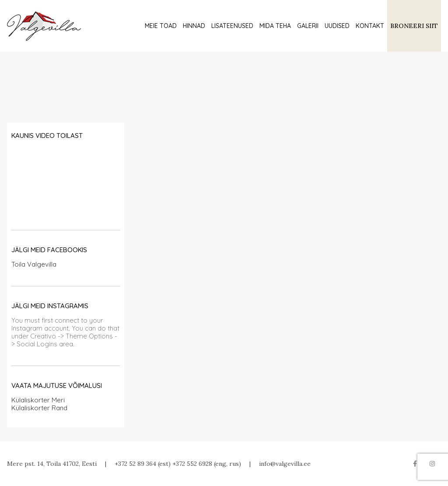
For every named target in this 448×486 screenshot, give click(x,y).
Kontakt (370, 26)
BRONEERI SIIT (414, 26)
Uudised (337, 26)
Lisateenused (232, 26)
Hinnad (194, 26)
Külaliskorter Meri (38, 400)
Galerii (308, 26)
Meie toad (161, 26)
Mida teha (275, 26)
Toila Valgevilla (34, 264)
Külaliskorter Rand (39, 408)
